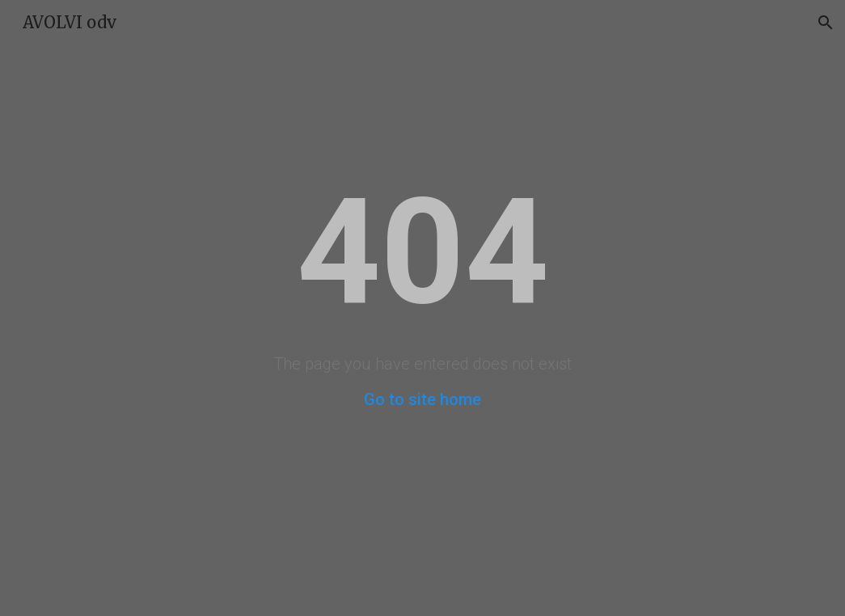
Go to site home (422, 399)
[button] (826, 23)
